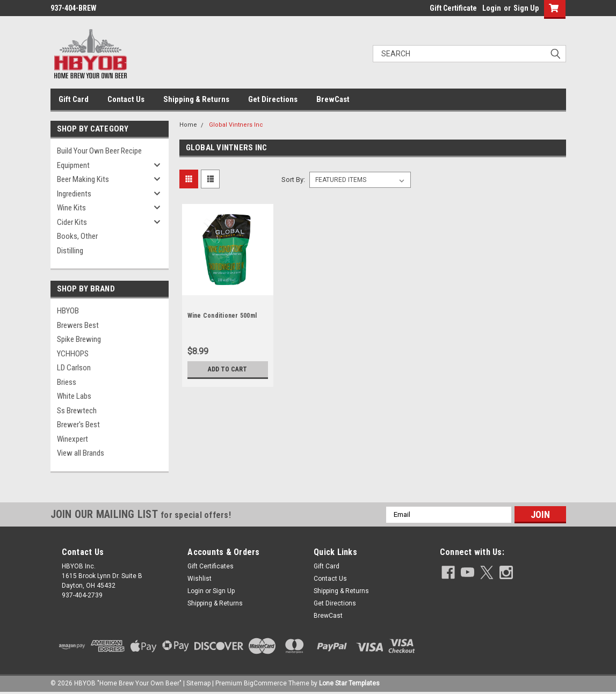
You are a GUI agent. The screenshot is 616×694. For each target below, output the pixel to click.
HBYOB (68, 311)
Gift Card (74, 99)
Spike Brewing (79, 339)
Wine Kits (71, 208)
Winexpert (73, 439)
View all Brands (81, 453)
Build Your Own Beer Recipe (99, 151)
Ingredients (74, 194)
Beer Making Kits (83, 179)
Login (492, 8)
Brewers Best (78, 325)
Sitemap (198, 683)
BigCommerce (265, 683)
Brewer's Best (78, 425)
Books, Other (77, 236)
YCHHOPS (73, 354)
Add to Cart (227, 369)
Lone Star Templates (349, 683)
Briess (67, 382)
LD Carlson (74, 368)
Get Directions (273, 99)
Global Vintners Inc (236, 125)
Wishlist (200, 579)
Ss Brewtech (77, 411)
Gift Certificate (453, 8)
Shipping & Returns (196, 99)
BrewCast (333, 99)
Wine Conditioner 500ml (222, 316)
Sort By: (293, 180)
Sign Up (526, 8)
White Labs (74, 396)
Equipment (73, 165)
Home (188, 125)
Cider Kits (72, 222)
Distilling (70, 251)
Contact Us (126, 99)
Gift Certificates (211, 566)
